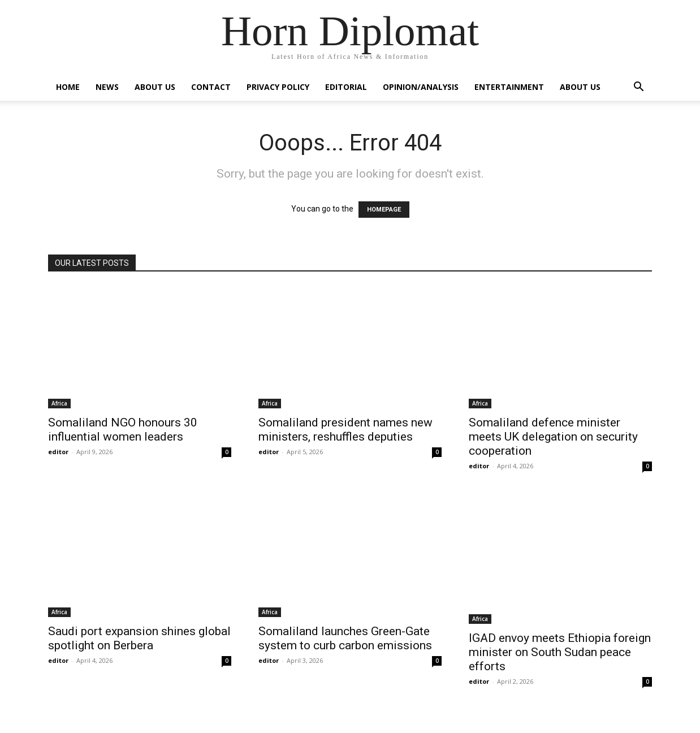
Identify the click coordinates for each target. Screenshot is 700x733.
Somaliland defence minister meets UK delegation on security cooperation (553, 437)
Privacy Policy (278, 87)
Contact (211, 87)
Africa (59, 403)
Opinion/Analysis (421, 87)
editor (58, 452)
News (107, 87)
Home (68, 87)
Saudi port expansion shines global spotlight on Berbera (139, 638)
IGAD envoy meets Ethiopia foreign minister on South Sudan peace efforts (560, 652)
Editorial (346, 87)
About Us (155, 87)
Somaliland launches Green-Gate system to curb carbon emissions (345, 638)
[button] (638, 88)
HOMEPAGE (384, 210)
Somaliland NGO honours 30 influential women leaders (123, 430)
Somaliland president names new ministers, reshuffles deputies (345, 430)
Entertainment (509, 87)
